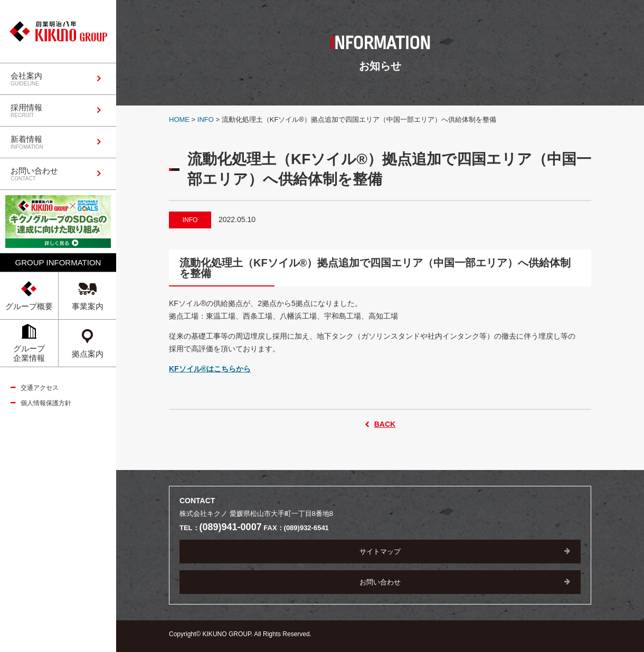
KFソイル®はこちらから (210, 369)
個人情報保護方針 (46, 403)
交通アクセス (40, 388)
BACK (385, 424)
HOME (179, 119)
